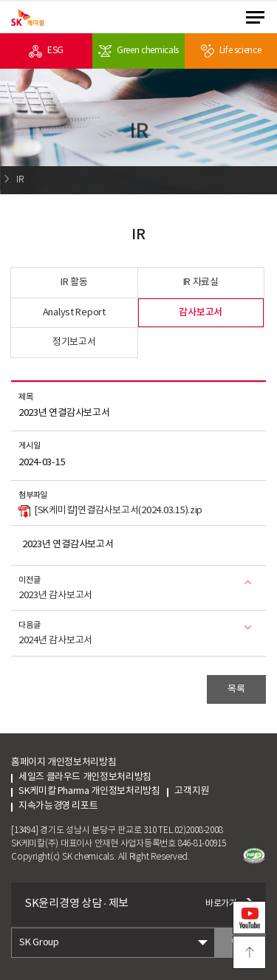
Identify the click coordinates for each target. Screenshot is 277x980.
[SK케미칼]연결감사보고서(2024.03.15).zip (110, 512)
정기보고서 (74, 342)
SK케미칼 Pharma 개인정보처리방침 (89, 791)
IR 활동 (74, 282)
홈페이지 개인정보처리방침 (64, 763)
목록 (236, 689)
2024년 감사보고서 (55, 641)
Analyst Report (74, 313)
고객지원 (205, 791)
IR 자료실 (201, 282)
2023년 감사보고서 (55, 596)
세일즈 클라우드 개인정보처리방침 (85, 777)
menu (255, 17)
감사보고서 (201, 312)
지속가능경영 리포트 (58, 806)
